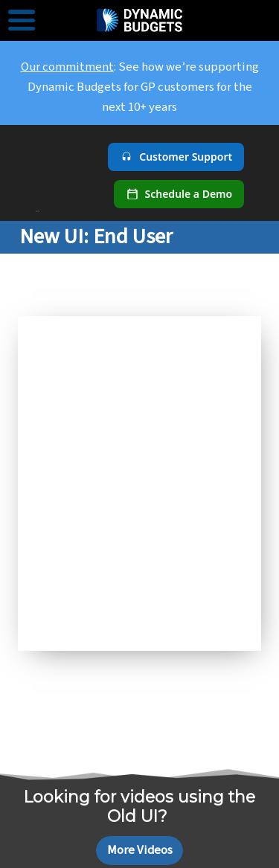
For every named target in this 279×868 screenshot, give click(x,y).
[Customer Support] (176, 157)
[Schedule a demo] (179, 194)
